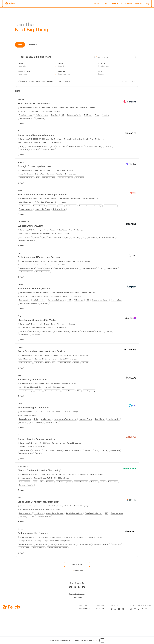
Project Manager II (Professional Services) (39, 257)
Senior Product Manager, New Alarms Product (41, 351)
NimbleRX (21, 162)
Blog (147, 4)
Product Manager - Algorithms (33, 408)
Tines (19, 253)
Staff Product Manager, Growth (34, 289)
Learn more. (92, 640)
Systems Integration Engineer (33, 533)
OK (102, 640)
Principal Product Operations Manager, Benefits (42, 194)
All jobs (51, 81)
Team (105, 4)
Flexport (20, 284)
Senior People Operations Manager (36, 135)
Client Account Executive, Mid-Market (37, 320)
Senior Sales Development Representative (39, 502)
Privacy (74, 598)
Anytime (66, 81)
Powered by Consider (128, 81)
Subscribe (100, 608)
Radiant (20, 529)
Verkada (21, 347)
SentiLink (21, 99)
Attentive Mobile (23, 222)
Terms (80, 598)
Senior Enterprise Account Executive (36, 439)
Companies (33, 45)
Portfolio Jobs (84, 608)
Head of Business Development (34, 104)
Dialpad (20, 316)
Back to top (77, 570)
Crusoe (20, 131)
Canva (20, 403)
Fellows (138, 4)
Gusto (20, 190)
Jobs (20, 45)
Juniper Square (23, 466)
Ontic (20, 498)
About (97, 4)
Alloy (19, 375)
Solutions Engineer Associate (32, 379)
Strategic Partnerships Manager (34, 166)
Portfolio (114, 4)
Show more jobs (77, 564)
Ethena (20, 435)
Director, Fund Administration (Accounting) (39, 470)
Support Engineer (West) (30, 226)
